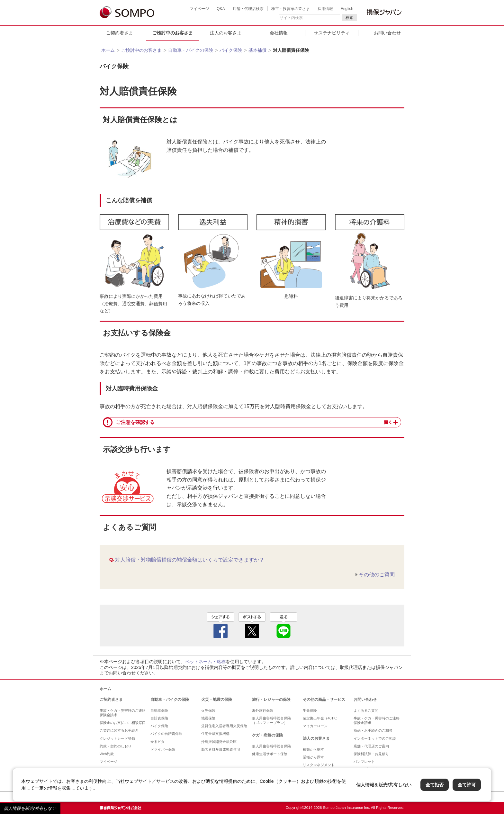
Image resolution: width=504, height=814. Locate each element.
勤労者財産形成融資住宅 (221, 749)
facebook (221, 625)
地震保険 (208, 718)
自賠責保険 (159, 718)
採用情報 (325, 9)
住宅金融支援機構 (215, 734)
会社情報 (279, 33)
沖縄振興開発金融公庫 (219, 742)
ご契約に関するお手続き (119, 730)
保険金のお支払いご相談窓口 (123, 723)
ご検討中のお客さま (173, 33)
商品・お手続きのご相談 (373, 730)
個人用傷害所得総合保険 (271, 746)
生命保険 (310, 710)
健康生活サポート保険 (270, 754)
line (283, 625)
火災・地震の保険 (217, 700)
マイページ (199, 9)
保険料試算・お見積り (371, 754)
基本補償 (257, 50)
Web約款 (107, 754)
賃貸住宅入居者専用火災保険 (224, 726)
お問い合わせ (387, 33)
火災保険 (208, 710)
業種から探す (313, 757)
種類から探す (313, 749)
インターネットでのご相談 (375, 738)
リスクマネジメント (319, 765)
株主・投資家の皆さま (291, 9)
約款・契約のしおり (116, 746)
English (347, 9)
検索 (349, 18)
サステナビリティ (332, 33)
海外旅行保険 (263, 710)
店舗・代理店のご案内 (371, 746)
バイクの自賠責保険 (166, 734)
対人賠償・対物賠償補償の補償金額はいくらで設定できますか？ (190, 560)
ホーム (108, 50)
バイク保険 (231, 50)
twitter (252, 625)
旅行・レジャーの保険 (271, 700)
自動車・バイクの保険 (191, 50)
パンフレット (364, 762)
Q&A (221, 9)
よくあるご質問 (366, 710)
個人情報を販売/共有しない (30, 808)
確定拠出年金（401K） (321, 718)
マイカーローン (315, 726)
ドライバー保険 (163, 749)
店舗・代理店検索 (248, 9)
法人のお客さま (226, 33)
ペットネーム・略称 (205, 662)
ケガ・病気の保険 (267, 735)
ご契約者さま (120, 33)
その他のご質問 (377, 575)
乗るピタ (157, 742)
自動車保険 (159, 710)
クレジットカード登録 (117, 738)
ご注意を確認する (135, 422)
